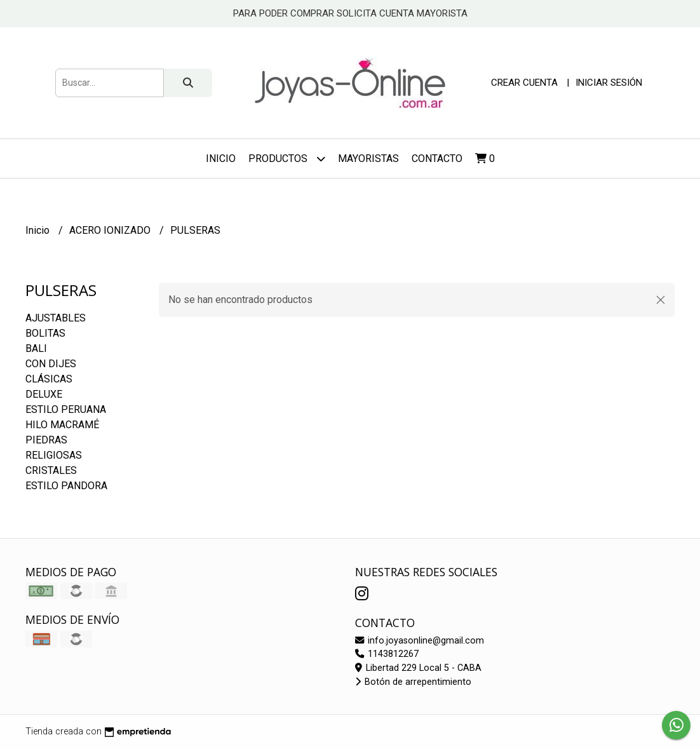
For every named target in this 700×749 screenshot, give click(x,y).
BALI (36, 348)
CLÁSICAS (49, 379)
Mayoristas (368, 159)
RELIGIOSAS (54, 455)
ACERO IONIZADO (111, 230)
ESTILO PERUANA (66, 409)
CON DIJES (51, 364)
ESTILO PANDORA (66, 486)
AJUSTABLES (56, 318)
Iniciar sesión (609, 83)
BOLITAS (45, 333)
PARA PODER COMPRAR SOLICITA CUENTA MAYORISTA (350, 13)
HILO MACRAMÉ (62, 425)
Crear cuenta (524, 83)
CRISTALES (51, 470)
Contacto (437, 159)
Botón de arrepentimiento (413, 682)
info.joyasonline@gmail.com (420, 641)
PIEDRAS (46, 440)
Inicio (221, 159)
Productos (287, 159)
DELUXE (44, 394)
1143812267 (387, 654)
